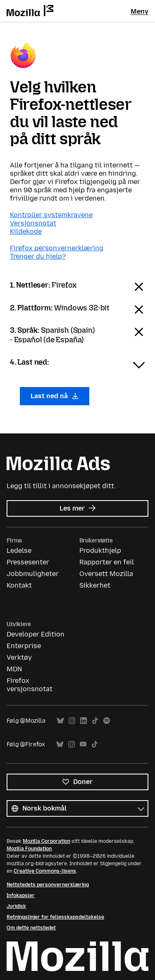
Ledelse (19, 550)
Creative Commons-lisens (45, 871)
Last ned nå (55, 396)
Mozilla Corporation (46, 841)
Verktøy (19, 657)
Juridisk (16, 906)
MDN (14, 669)
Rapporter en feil (107, 562)
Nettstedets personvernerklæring (48, 885)
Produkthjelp (100, 550)
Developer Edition (36, 634)
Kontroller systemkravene (51, 215)
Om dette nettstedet (31, 928)
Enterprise (24, 646)
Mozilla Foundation (29, 849)
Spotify (107, 721)
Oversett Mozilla (106, 574)
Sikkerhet (95, 585)
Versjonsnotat (33, 223)
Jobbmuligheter (33, 574)
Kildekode (26, 231)
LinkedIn (83, 721)
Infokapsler (21, 895)
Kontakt (19, 585)
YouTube (83, 744)
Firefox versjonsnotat (30, 685)
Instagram (72, 721)
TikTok (95, 721)
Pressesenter (28, 562)
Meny (139, 11)
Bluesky (60, 721)
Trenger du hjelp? (38, 256)
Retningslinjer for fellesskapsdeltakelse (55, 917)
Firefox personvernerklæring (57, 248)
